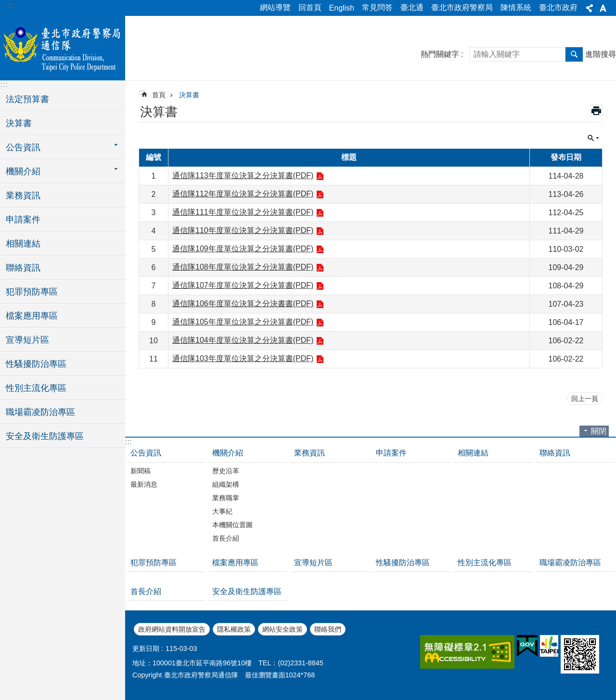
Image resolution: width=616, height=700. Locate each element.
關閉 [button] (593, 138)
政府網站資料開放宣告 (172, 629)
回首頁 (310, 7)
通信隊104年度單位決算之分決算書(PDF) (243, 340)
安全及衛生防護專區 (45, 436)
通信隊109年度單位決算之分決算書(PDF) (243, 249)
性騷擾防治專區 (36, 364)
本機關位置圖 (232, 525)
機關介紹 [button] (23, 171)
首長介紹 (226, 538)
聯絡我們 (328, 629)
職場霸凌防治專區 (40, 412)
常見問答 (377, 7)
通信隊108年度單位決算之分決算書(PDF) (243, 267)
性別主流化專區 (36, 388)
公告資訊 (146, 453)
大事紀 (222, 511)
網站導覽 (275, 7)
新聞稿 (141, 471)
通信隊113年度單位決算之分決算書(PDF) (243, 175)
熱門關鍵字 (440, 54)
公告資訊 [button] (23, 147)
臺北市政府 (558, 7)
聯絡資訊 (23, 268)
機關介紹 (228, 453)
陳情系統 (516, 7)
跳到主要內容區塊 (5, 5)
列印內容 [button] (596, 111)
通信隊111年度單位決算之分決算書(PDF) (243, 212)
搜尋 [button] (574, 54)
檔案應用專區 (32, 316)
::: (10, 6)
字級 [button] (603, 8)
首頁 (159, 95)
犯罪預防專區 (32, 292)
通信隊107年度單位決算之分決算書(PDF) (243, 285)
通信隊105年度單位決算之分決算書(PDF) (243, 322)
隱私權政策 (234, 629)
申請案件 (23, 220)
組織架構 (226, 484)
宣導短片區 (27, 340)
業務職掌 (226, 498)
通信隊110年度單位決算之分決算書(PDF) (243, 230)
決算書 (19, 123)
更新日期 (146, 648)
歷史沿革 (226, 471)
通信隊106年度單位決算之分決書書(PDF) (243, 304)
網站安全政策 (282, 629)
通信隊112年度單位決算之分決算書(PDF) (243, 194)
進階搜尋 (601, 54)
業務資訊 (23, 195)
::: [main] (142, 92)
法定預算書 (27, 99)
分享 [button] (590, 8)
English (342, 8)
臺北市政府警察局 (462, 7)
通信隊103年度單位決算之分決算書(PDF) (243, 358)
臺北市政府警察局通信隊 (63, 47)
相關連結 (23, 244)
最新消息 (144, 484)
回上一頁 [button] (585, 399)
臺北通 (412, 7)
